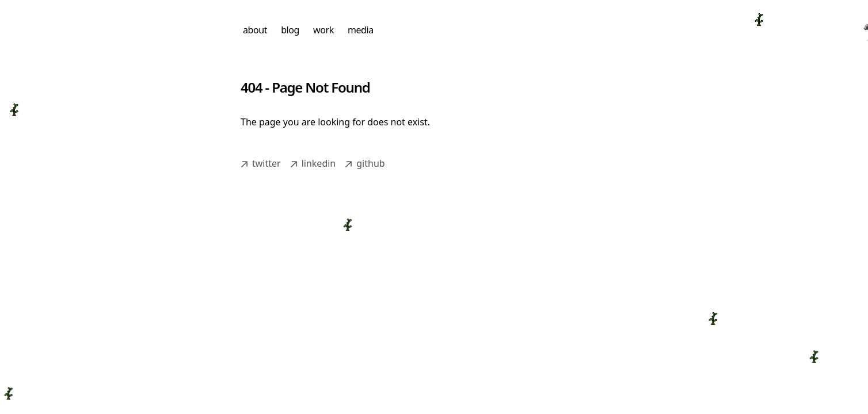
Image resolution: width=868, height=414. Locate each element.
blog (290, 30)
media (361, 30)
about (255, 30)
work (323, 30)
